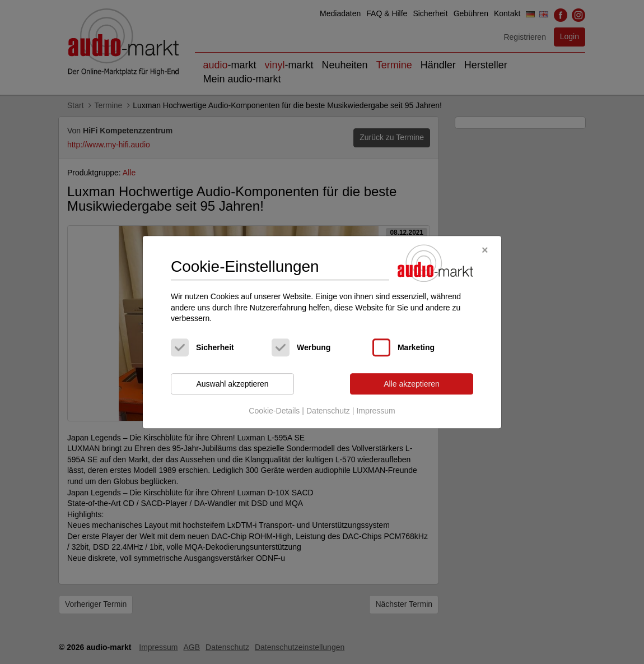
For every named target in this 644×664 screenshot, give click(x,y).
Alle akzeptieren (412, 384)
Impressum (375, 411)
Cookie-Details (274, 411)
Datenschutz (328, 411)
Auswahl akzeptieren (232, 384)
